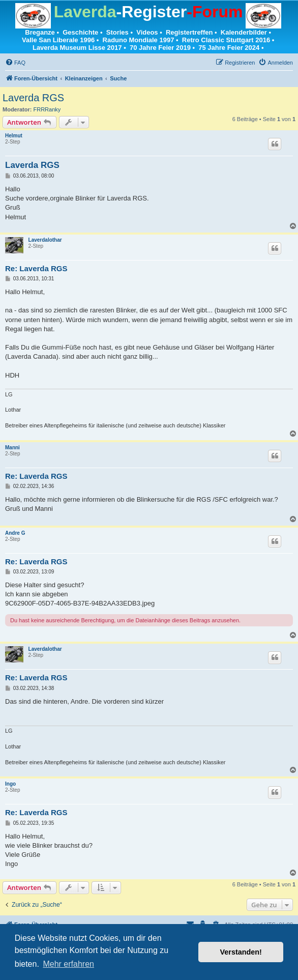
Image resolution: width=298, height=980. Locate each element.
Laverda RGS (33, 98)
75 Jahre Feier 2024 (229, 48)
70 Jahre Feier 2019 (160, 48)
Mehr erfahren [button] (68, 964)
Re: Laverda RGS (36, 268)
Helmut (14, 136)
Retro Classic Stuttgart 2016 (226, 40)
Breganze (40, 32)
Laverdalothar (45, 240)
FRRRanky (47, 109)
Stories (117, 32)
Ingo (10, 784)
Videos (147, 32)
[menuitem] (15, 63)
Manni (12, 448)
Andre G (15, 533)
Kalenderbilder (244, 32)
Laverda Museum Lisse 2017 (77, 48)
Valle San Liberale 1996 (58, 40)
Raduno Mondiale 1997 (139, 40)
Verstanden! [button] (241, 952)
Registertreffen (189, 32)
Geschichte (80, 32)
